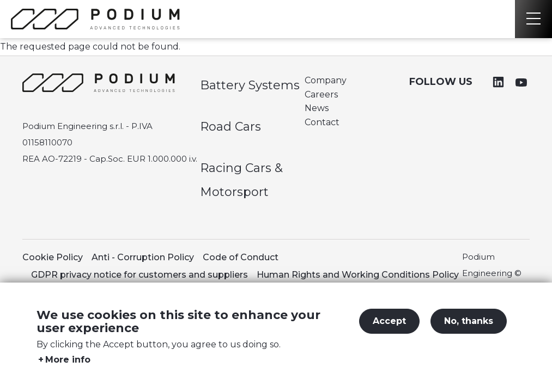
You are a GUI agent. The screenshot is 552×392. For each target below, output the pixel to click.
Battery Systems (250, 85)
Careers (321, 94)
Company (326, 80)
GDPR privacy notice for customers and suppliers (139, 275)
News (317, 108)
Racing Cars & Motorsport (241, 180)
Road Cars (230, 127)
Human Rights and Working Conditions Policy (358, 275)
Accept (389, 330)
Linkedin (499, 82)
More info (68, 369)
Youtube (521, 82)
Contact (322, 122)
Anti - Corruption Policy (143, 257)
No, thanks (469, 330)
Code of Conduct (241, 257)
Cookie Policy (53, 257)
